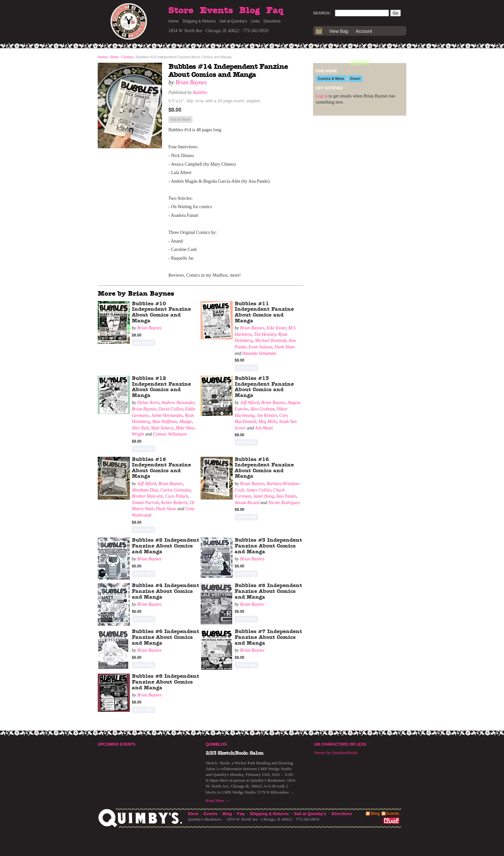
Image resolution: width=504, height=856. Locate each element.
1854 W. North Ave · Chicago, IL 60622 (204, 31)
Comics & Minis (331, 78)
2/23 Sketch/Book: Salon (235, 753)
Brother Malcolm (147, 496)
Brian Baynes (191, 82)
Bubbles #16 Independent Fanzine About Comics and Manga (264, 468)
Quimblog (216, 744)
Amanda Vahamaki (259, 353)
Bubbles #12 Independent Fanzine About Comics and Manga (161, 387)
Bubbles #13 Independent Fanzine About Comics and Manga (264, 387)
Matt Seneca (162, 428)
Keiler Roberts (174, 503)
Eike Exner (276, 328)
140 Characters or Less (340, 744)
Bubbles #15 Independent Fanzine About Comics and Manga (161, 468)
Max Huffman (164, 422)
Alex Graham (262, 409)
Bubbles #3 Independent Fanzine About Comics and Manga (268, 546)
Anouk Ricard (247, 503)
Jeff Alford (250, 403)
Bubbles (200, 92)
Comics (127, 57)
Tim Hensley (265, 334)
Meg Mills (268, 422)
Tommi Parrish (145, 503)
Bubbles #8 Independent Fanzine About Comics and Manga (166, 682)
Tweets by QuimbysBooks (336, 753)
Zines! (355, 78)
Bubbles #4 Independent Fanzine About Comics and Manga (166, 591)
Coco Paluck (176, 496)
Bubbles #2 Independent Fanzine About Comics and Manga (166, 546)
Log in (322, 96)
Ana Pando (286, 496)
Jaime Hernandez (167, 415)
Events (216, 11)
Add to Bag (144, 343)
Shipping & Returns (199, 21)
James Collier (259, 490)
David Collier (171, 409)
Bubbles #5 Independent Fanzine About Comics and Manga (268, 591)
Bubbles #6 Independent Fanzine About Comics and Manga (166, 637)
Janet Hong (264, 496)
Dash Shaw (285, 347)
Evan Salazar (261, 347)
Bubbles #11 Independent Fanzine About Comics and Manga (264, 312)
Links (255, 21)
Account (364, 31)
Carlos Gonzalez (175, 490)
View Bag (339, 31)
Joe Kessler (267, 415)
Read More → (218, 801)
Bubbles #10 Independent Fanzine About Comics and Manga (161, 312)
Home (174, 21)
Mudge (186, 422)
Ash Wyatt (264, 428)
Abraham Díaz (145, 490)
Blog (249, 11)
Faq (275, 11)
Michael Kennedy (271, 341)
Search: (322, 13)
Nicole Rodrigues (284, 503)
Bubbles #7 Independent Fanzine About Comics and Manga (268, 637)
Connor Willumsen (170, 434)
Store (181, 11)
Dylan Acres (148, 403)
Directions (272, 21)
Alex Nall (140, 428)
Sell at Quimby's (233, 21)
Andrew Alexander (178, 403)
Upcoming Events (117, 744)
